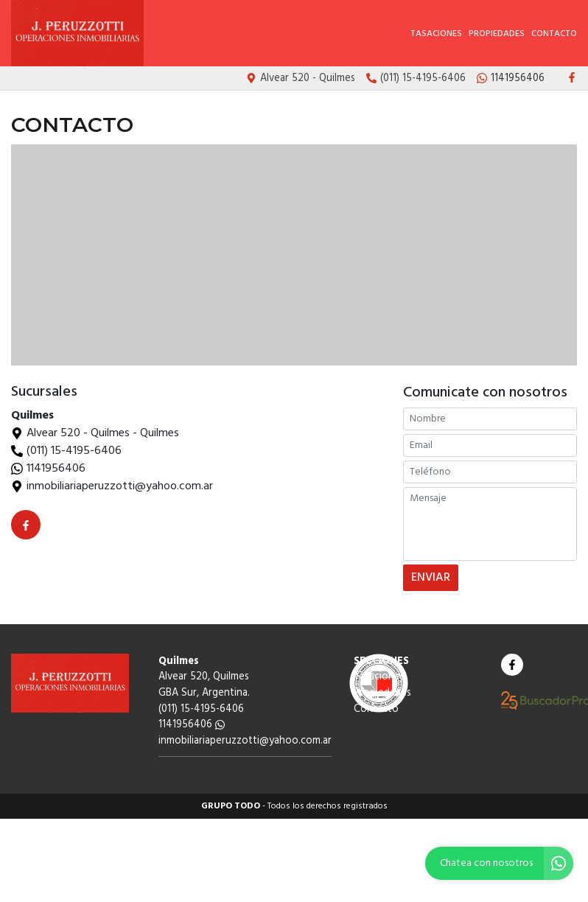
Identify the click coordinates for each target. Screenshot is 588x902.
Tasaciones (436, 34)
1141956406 (56, 469)
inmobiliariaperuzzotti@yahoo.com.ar (245, 745)
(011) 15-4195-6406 (74, 451)
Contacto (554, 34)
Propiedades (497, 34)
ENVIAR (431, 581)
